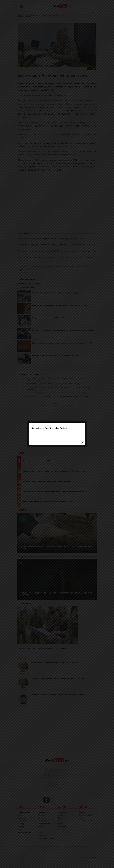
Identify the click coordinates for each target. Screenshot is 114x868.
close (82, 442)
